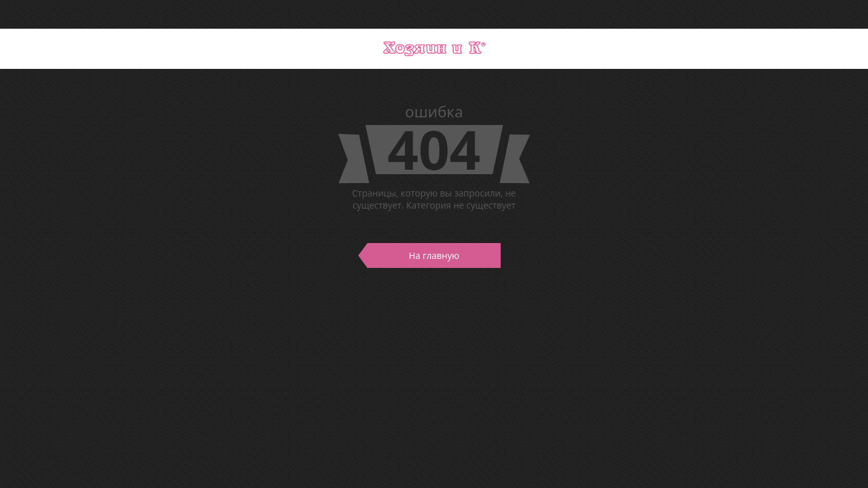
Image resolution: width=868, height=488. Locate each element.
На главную (413, 255)
